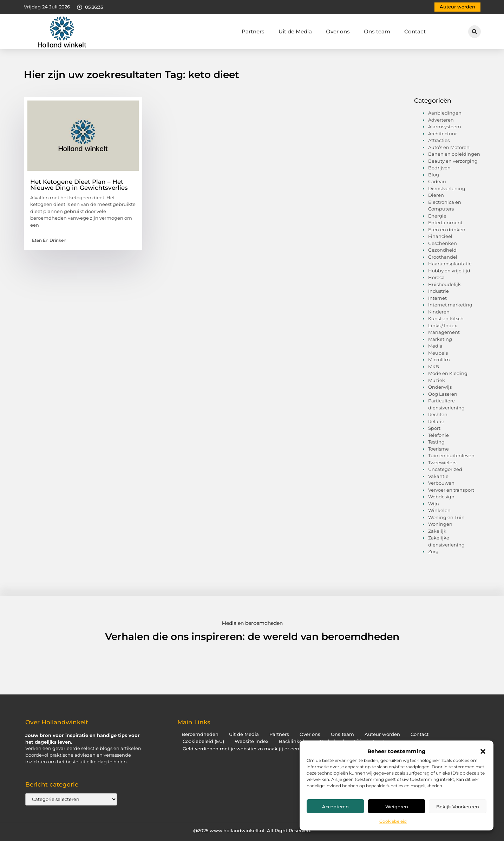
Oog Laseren (443, 394)
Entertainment (445, 222)
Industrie (438, 291)
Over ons (338, 31)
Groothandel (443, 257)
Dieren (436, 195)
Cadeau (437, 181)
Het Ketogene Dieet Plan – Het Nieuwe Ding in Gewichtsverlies (79, 185)
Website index (251, 741)
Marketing (440, 339)
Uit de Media (295, 31)
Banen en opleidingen (454, 154)
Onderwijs (440, 387)
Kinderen (439, 312)
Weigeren (397, 807)
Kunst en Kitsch (446, 318)
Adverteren (441, 120)
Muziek (437, 380)
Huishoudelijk (444, 284)
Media (435, 346)
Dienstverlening (447, 188)
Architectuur (443, 134)
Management (444, 332)
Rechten (438, 414)
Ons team (377, 31)
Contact (415, 31)
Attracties (439, 140)
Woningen (440, 524)
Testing (436, 442)
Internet (437, 298)
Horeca (436, 277)
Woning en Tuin (446, 517)
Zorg (433, 551)
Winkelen (439, 510)
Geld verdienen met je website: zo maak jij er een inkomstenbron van (265, 749)
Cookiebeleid (393, 821)
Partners (253, 31)
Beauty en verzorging (453, 161)
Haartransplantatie (450, 264)
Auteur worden (382, 734)
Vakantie (438, 476)
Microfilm (439, 360)
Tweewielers (442, 462)
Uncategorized (445, 469)
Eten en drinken (49, 240)
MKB (434, 367)
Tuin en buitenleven (451, 455)
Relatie (436, 421)
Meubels (438, 353)
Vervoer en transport (451, 490)
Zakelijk (437, 531)
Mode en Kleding (448, 373)
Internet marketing (450, 305)
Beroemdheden (200, 734)
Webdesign (441, 497)
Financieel (440, 236)
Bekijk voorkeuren (458, 807)
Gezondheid (442, 250)
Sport (434, 428)
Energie (437, 216)
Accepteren (335, 807)
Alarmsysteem (445, 127)
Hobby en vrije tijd (449, 271)
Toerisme (438, 449)
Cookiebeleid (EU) (203, 741)
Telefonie (438, 435)
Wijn (434, 504)
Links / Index (443, 325)
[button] (483, 751)
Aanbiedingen (445, 113)
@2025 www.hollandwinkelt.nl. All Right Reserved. (252, 830)
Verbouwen (441, 483)
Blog (434, 175)
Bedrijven (439, 168)
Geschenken (443, 243)
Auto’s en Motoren (449, 147)
